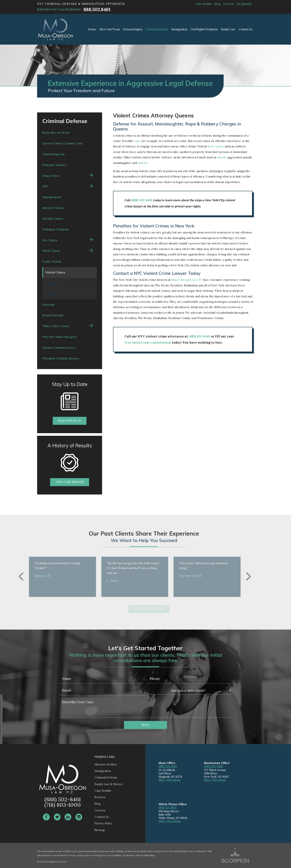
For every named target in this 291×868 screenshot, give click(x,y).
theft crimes (215, 146)
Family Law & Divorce (109, 784)
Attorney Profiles (106, 764)
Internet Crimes (53, 208)
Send (145, 725)
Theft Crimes (51, 251)
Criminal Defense (106, 777)
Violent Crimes (55, 272)
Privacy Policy (103, 823)
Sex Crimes (50, 240)
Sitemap (100, 830)
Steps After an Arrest (56, 133)
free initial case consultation (148, 342)
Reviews (100, 797)
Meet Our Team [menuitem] (110, 29)
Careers (228, 4)
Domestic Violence (55, 165)
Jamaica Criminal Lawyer (59, 348)
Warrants (48, 305)
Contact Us (102, 817)
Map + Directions (170, 780)
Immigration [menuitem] (179, 29)
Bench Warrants (53, 315)
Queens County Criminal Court (62, 143)
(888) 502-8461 (142, 200)
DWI (45, 186)
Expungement (52, 197)
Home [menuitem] (92, 29)
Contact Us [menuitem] (245, 29)
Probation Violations (55, 229)
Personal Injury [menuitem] (133, 29)
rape (137, 141)
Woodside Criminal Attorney (61, 358)
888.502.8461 (97, 10)
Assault (52, 283)
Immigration (103, 771)
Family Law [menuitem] (228, 29)
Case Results (203, 4)
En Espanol (244, 4)
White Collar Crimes (56, 326)
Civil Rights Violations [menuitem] (204, 29)
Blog (217, 4)
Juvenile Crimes (53, 219)
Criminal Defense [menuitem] (157, 29)
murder (143, 163)
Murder (53, 294)
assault (221, 157)
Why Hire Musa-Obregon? (60, 337)
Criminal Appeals (53, 154)
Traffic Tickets (52, 262)
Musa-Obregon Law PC (187, 280)
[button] (91, 176)
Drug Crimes (51, 176)
